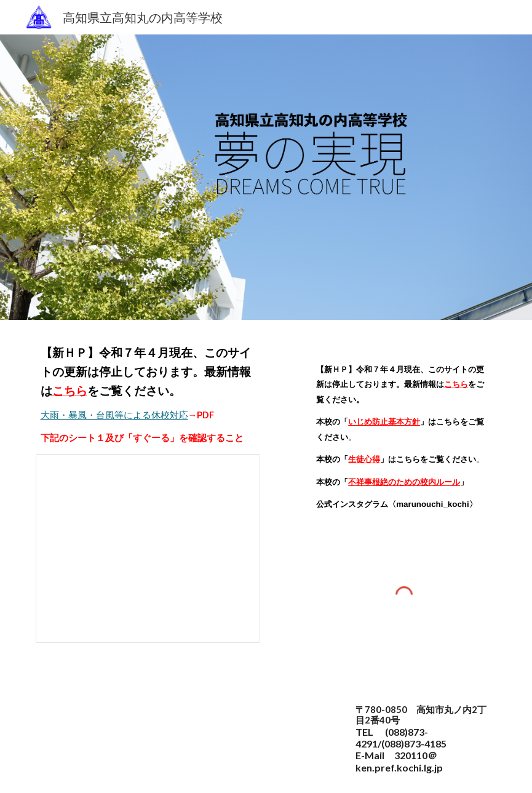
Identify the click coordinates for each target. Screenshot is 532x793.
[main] (148, 394)
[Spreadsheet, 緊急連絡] (148, 548)
